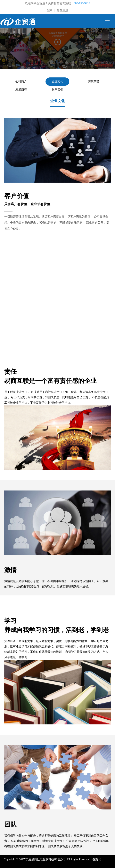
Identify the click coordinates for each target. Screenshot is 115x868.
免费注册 (62, 10)
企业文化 (57, 81)
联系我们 (57, 90)
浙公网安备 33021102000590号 (69, 864)
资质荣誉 (94, 81)
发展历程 (21, 90)
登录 (50, 10)
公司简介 (21, 81)
